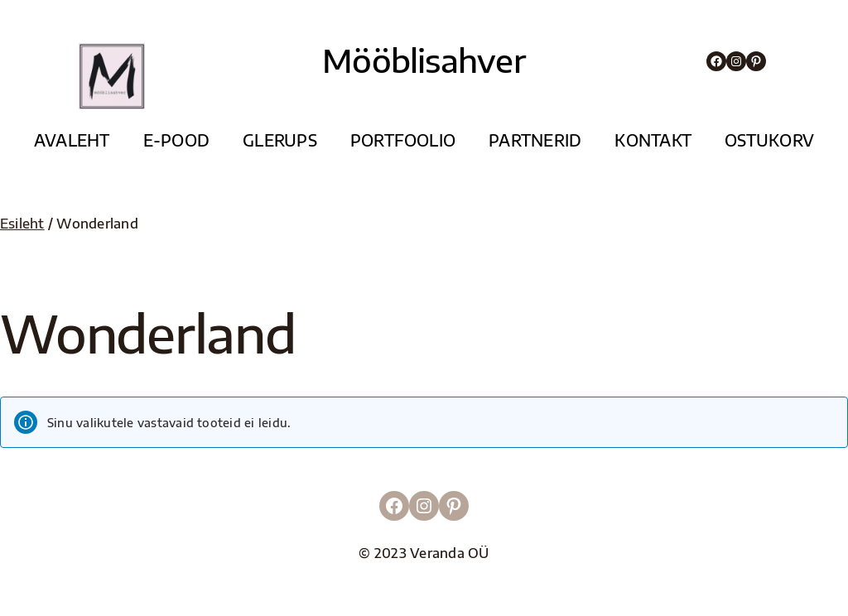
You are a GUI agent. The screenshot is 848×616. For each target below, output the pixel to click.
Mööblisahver (424, 60)
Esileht (22, 223)
